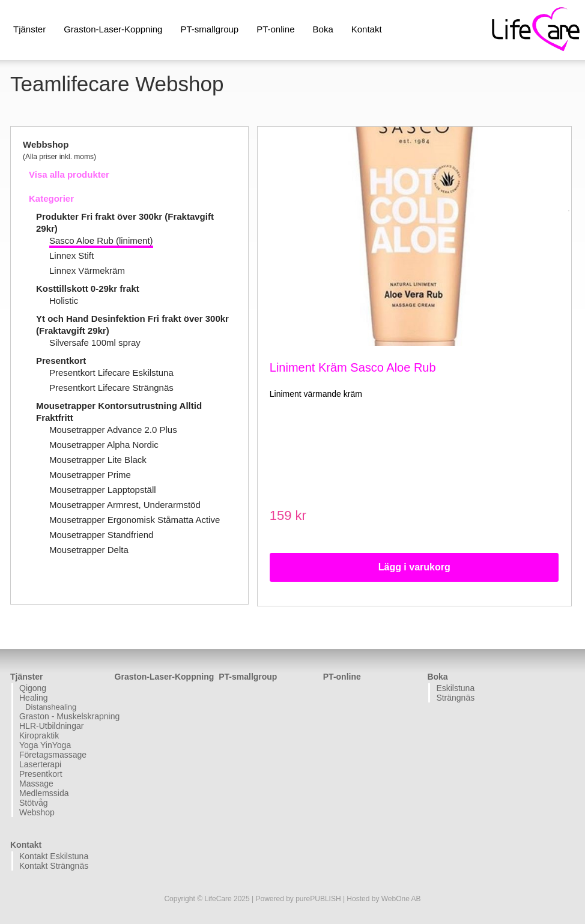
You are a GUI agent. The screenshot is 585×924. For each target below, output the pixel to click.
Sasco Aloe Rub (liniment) (101, 240)
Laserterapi (40, 764)
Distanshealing (51, 707)
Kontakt (367, 29)
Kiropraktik (39, 735)
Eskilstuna (455, 688)
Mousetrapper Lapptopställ (103, 490)
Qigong (33, 688)
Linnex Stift (71, 255)
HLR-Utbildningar (51, 726)
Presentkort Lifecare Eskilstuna (111, 373)
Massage (36, 784)
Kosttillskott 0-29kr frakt (88, 288)
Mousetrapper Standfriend (101, 535)
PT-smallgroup (209, 29)
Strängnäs (455, 698)
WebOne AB (401, 899)
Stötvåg (33, 803)
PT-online (275, 29)
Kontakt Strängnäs (54, 866)
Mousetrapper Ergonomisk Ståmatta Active (135, 520)
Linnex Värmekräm (87, 270)
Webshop (37, 812)
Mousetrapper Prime (90, 475)
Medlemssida (44, 793)
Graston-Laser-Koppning (113, 29)
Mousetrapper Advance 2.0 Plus (113, 430)
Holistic (64, 300)
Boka (323, 29)
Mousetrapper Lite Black (98, 460)
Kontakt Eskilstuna (54, 856)
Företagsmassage (53, 755)
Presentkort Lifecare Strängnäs (111, 388)
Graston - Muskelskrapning (65, 716)
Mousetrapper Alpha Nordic (104, 445)
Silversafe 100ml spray (95, 343)
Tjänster (29, 29)
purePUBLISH (318, 899)
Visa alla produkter (69, 174)
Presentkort (61, 361)
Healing (33, 698)
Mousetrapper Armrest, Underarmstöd (125, 505)
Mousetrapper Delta (89, 550)
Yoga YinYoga (45, 745)
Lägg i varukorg (414, 567)
